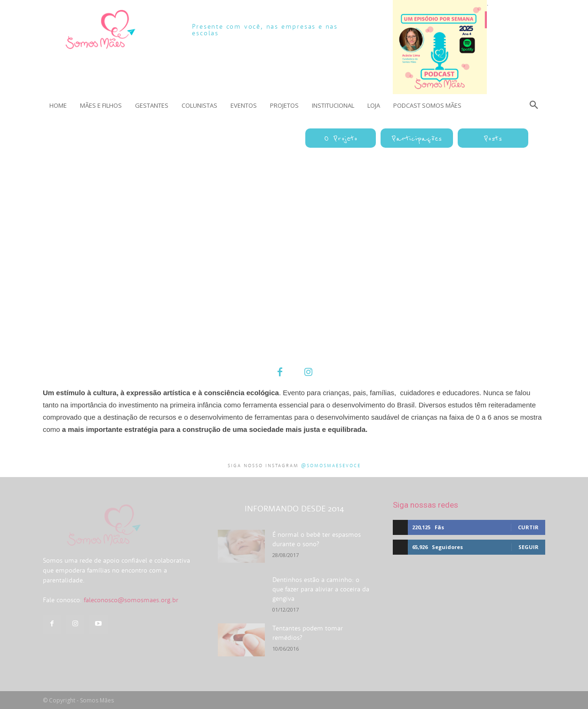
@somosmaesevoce (331, 466)
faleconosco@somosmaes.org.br (131, 627)
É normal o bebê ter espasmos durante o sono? (317, 539)
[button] (534, 105)
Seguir (528, 547)
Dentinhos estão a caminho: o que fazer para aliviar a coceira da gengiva (321, 589)
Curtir (528, 527)
